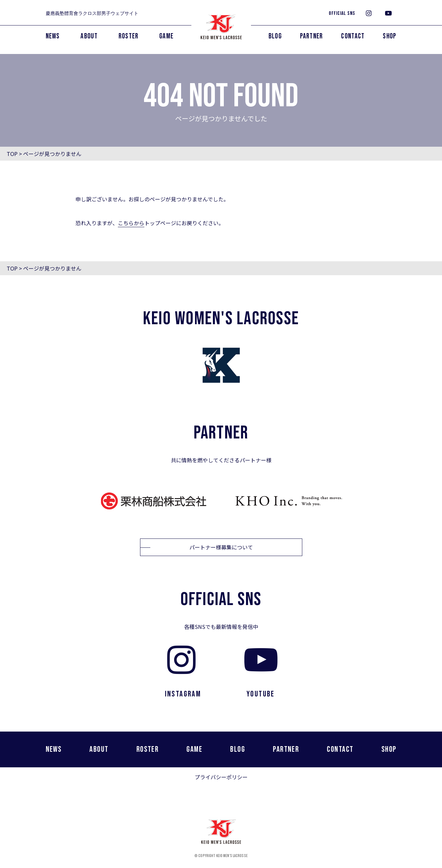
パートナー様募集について (221, 547)
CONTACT (353, 36)
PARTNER (312, 36)
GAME (166, 36)
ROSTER (129, 36)
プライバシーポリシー (221, 777)
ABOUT (89, 36)
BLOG (275, 36)
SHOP (390, 36)
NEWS (53, 36)
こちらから (131, 223)
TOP (12, 154)
